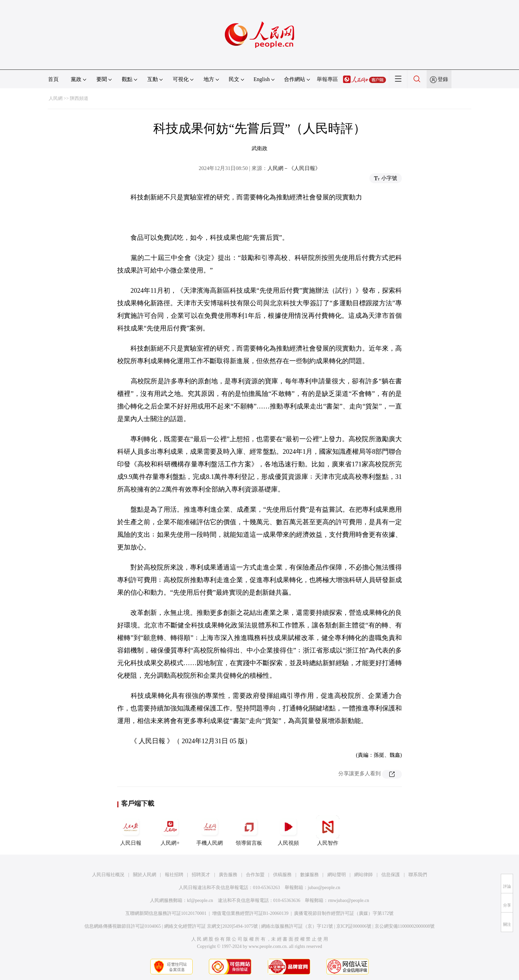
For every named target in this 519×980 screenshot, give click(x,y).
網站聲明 (337, 875)
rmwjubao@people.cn (349, 900)
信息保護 (391, 875)
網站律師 (363, 875)
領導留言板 (249, 831)
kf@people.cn (200, 900)
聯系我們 (418, 875)
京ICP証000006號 (354, 926)
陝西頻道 (79, 98)
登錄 (443, 79)
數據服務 (309, 875)
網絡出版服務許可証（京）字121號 (297, 926)
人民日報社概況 (108, 875)
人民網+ (170, 831)
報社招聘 (174, 875)
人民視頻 (288, 831)
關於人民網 (145, 875)
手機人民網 (210, 831)
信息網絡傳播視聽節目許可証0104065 (123, 926)
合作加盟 (255, 875)
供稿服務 (282, 875)
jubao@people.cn (324, 888)
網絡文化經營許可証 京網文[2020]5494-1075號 (211, 926)
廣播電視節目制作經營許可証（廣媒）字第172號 (344, 913)
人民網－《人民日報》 (294, 168)
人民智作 (328, 831)
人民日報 (131, 831)
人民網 (56, 98)
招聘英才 (201, 875)
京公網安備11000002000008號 (405, 926)
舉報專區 (327, 79)
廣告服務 (228, 875)
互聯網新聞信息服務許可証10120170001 (166, 913)
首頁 (53, 79)
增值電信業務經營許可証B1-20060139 (250, 913)
